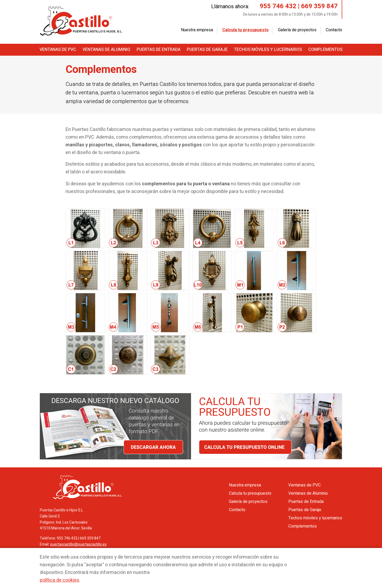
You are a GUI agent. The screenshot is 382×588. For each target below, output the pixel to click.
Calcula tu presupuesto (246, 30)
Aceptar (312, 560)
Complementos (325, 50)
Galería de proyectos (297, 30)
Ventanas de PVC (58, 50)
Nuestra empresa (197, 30)
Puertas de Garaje (207, 50)
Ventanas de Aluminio (106, 50)
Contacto (334, 30)
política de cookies (60, 580)
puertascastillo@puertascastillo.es (78, 544)
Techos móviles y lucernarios (268, 50)
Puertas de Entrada (159, 50)
